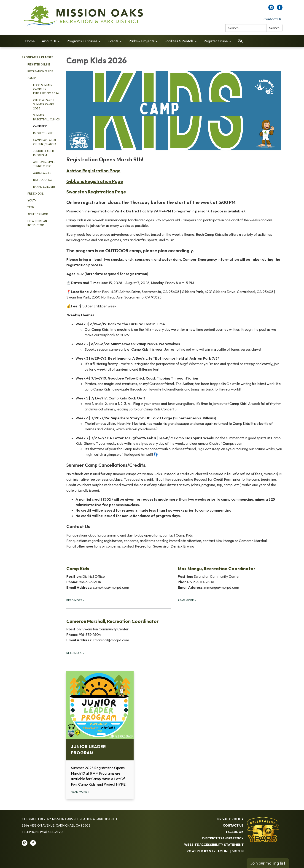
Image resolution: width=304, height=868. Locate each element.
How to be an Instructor (37, 223)
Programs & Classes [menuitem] (82, 41)
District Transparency (223, 838)
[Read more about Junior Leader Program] (100, 735)
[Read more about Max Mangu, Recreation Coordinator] (230, 579)
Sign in (238, 851)
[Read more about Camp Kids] (119, 579)
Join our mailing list (268, 863)
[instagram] (271, 9)
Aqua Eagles (42, 173)
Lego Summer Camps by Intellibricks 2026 (46, 89)
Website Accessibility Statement (214, 845)
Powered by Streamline (208, 851)
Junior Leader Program (44, 153)
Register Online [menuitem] (216, 41)
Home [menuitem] (30, 41)
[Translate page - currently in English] (240, 41)
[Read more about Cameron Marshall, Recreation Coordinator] (119, 632)
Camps (32, 78)
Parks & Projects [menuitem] (141, 41)
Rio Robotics (43, 180)
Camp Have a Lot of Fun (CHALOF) (45, 142)
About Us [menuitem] (49, 41)
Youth (32, 200)
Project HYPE (43, 133)
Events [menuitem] (113, 41)
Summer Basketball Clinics (46, 117)
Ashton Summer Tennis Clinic (44, 164)
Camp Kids (40, 126)
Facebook (235, 832)
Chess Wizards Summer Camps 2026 (44, 104)
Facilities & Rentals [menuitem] (179, 41)
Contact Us (272, 19)
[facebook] (280, 9)
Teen (31, 207)
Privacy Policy (230, 819)
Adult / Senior (38, 214)
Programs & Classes (38, 57)
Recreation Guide (40, 71)
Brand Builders (44, 187)
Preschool (35, 194)
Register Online (39, 64)
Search (274, 28)
